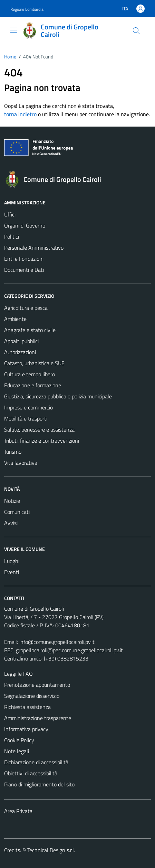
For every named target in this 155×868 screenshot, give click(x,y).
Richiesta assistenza (27, 707)
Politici (12, 237)
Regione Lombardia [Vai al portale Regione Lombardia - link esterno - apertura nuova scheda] (27, 9)
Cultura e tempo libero (30, 374)
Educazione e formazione (33, 385)
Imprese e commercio (28, 407)
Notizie (12, 501)
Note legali (17, 751)
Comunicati (17, 512)
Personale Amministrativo (34, 248)
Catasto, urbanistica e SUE (34, 363)
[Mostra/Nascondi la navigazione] (14, 30)
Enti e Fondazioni (24, 259)
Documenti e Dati (24, 270)
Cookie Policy (19, 740)
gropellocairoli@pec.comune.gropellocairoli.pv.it (69, 650)
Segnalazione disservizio (32, 696)
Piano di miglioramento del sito (39, 784)
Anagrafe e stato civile (30, 330)
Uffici (10, 214)
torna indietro (20, 114)
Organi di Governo (25, 225)
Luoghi (12, 561)
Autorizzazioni (20, 352)
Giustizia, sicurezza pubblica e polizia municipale (58, 396)
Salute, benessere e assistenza (39, 430)
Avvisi (11, 523)
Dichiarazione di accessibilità (36, 762)
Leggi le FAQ (18, 674)
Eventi (12, 572)
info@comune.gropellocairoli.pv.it (57, 642)
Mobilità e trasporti (26, 418)
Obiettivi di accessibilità (31, 773)
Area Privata (18, 811)
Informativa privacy (26, 729)
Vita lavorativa (21, 463)
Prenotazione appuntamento (37, 685)
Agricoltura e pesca (26, 308)
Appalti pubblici (21, 341)
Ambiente (15, 319)
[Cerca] (136, 31)
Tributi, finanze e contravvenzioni (42, 441)
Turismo (13, 452)
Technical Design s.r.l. (51, 850)
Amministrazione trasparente (38, 718)
